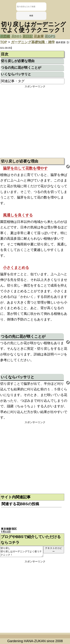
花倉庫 (39, 36)
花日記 (28, 36)
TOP (4, 42)
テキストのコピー (54, 550)
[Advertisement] (35, 123)
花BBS (16, 36)
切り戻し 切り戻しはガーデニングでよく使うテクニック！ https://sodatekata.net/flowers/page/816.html (22, 551)
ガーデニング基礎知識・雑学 (33, 42)
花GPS (50, 36)
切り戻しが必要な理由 (18, 61)
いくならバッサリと (16, 74)
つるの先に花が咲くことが (21, 68)
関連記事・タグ (13, 81)
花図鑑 (5, 36)
